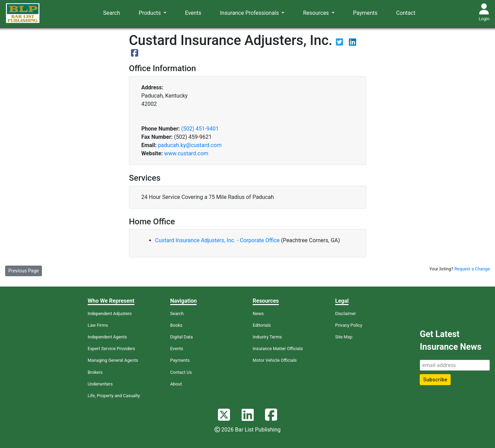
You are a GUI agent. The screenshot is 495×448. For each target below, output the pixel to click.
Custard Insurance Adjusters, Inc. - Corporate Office (218, 240)
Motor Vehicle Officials (275, 360)
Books (176, 325)
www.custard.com (186, 153)
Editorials (262, 325)
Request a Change (472, 269)
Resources (317, 13)
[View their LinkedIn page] (353, 43)
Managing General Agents (113, 360)
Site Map (344, 337)
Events (193, 13)
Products (151, 13)
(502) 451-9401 (200, 129)
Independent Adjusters (110, 313)
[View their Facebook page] (135, 54)
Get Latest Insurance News (450, 341)
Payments (365, 13)
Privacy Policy (349, 325)
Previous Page (24, 271)
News (258, 313)
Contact (406, 13)
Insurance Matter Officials (278, 349)
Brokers (95, 372)
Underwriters (100, 384)
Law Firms (98, 325)
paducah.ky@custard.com (190, 145)
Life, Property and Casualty (114, 396)
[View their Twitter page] (340, 43)
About (176, 384)
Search (112, 13)
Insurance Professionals (250, 13)
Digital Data (181, 337)
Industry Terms (267, 337)
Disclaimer (345, 313)
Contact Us (181, 372)
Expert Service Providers (111, 349)
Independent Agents (107, 337)
